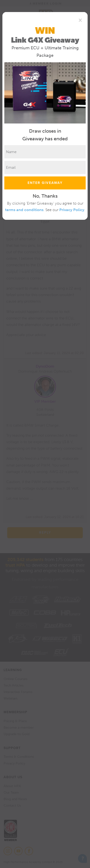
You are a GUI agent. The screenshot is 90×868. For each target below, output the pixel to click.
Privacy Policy (72, 210)
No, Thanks (45, 196)
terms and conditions (24, 210)
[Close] (80, 20)
